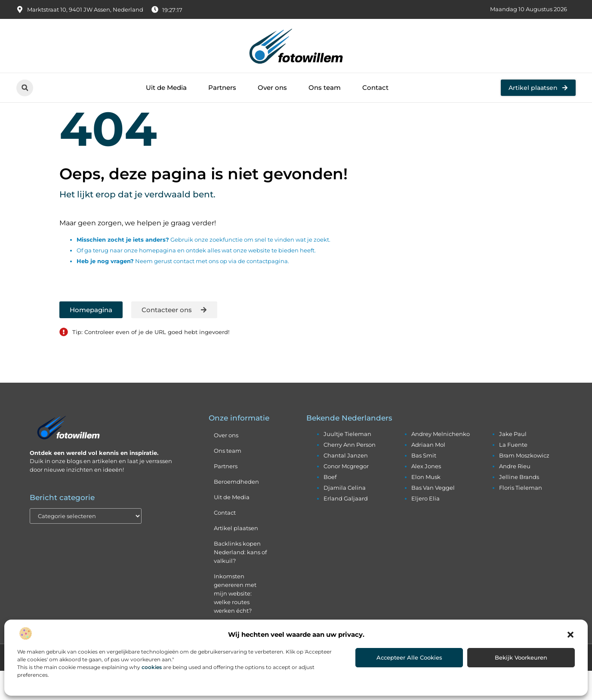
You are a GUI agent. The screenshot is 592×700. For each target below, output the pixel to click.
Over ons (272, 87)
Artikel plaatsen (236, 557)
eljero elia (425, 528)
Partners (222, 87)
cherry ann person (350, 474)
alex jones (426, 495)
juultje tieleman (347, 463)
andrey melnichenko (441, 463)
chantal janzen (346, 485)
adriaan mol (428, 474)
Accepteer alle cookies (409, 657)
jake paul (513, 463)
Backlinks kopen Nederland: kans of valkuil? (240, 581)
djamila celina (345, 517)
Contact (375, 87)
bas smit (424, 485)
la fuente (513, 474)
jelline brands (519, 506)
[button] (570, 635)
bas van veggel (433, 517)
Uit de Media (166, 87)
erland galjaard (346, 528)
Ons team (325, 87)
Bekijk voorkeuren (521, 657)
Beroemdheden (236, 511)
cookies (152, 667)
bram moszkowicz (524, 485)
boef (330, 506)
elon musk (426, 506)
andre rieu (515, 495)
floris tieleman (521, 517)
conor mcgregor (346, 495)
